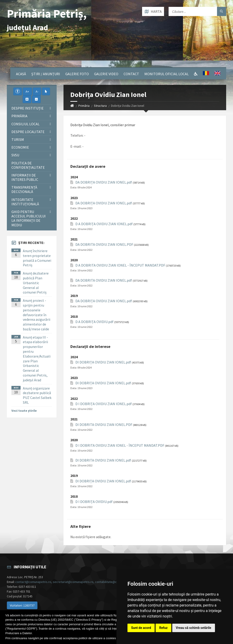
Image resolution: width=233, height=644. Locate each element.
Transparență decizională (24, 189)
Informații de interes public (25, 177)
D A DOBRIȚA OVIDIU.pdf (94, 322)
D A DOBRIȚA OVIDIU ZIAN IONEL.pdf (104, 224)
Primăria (84, 106)
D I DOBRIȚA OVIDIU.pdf (94, 502)
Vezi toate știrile (24, 411)
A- (37, 91)
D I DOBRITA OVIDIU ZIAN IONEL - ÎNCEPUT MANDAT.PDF (120, 445)
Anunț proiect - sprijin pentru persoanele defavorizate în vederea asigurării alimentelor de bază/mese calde (37, 315)
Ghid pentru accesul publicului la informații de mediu (29, 218)
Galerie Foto (77, 74)
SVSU (15, 155)
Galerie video (106, 74)
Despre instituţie (28, 108)
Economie (20, 147)
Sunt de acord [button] (141, 628)
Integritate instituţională (25, 202)
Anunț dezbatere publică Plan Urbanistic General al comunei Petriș (36, 283)
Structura (100, 106)
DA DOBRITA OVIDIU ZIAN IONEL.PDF (104, 245)
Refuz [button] (163, 628)
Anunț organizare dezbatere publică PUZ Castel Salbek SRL (37, 395)
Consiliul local (25, 124)
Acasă (21, 74)
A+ (27, 91)
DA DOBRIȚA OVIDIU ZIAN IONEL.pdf (104, 182)
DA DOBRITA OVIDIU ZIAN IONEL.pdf (104, 280)
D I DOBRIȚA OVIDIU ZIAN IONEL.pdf (104, 404)
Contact (131, 74)
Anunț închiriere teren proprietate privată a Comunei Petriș (37, 258)
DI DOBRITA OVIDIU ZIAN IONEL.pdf (103, 460)
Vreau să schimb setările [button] (194, 628)
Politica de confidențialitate (28, 165)
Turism (18, 139)
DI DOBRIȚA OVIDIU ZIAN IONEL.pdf (103, 362)
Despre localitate (28, 132)
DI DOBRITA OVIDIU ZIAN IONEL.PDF (104, 425)
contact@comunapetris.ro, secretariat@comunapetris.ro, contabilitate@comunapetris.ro (77, 582)
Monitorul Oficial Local (167, 74)
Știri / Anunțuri (46, 74)
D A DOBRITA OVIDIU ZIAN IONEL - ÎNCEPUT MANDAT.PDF (120, 265)
